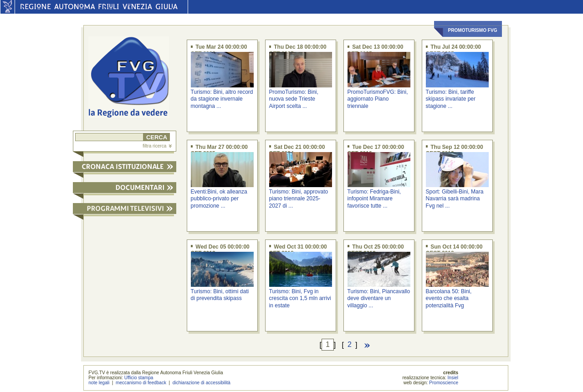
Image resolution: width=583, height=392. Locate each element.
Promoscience (444, 383)
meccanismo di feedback (141, 383)
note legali (99, 383)
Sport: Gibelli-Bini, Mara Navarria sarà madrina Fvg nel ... (455, 199)
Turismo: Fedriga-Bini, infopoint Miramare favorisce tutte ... (374, 199)
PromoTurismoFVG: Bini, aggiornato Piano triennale (378, 99)
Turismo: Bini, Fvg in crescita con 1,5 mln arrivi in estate (300, 298)
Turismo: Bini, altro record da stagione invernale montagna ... (222, 99)
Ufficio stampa (139, 378)
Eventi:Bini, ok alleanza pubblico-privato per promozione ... (219, 199)
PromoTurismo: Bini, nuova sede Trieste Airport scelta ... (294, 99)
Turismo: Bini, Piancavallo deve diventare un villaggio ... (379, 298)
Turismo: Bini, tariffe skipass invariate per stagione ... (451, 99)
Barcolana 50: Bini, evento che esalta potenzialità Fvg (449, 298)
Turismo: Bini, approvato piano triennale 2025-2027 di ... (299, 199)
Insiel (453, 378)
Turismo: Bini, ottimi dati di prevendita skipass (220, 295)
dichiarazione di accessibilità (202, 383)
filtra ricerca (157, 146)
